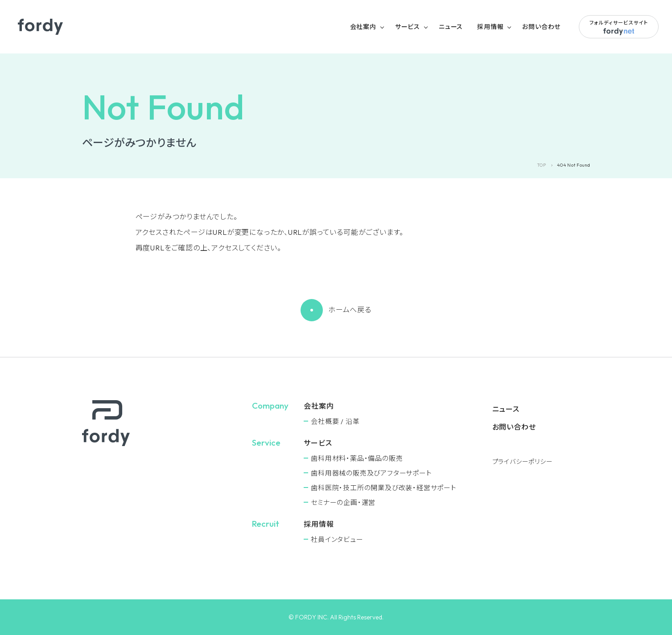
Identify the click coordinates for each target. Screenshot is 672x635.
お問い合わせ (541, 27)
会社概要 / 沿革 (335, 421)
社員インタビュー (337, 539)
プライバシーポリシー (523, 462)
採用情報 (490, 27)
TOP (542, 165)
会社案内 (363, 27)
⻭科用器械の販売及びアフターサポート (371, 473)
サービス (408, 27)
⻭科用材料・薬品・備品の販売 (357, 458)
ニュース (451, 27)
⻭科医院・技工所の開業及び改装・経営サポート (384, 488)
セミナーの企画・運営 (343, 502)
